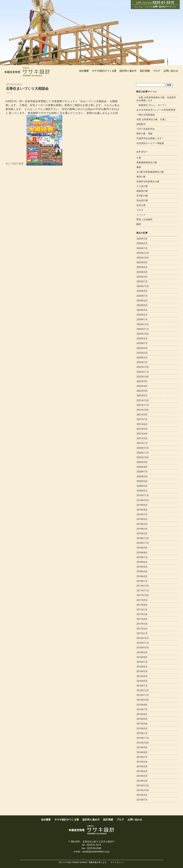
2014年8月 (142, 752)
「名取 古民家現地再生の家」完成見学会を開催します (156, 99)
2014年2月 (142, 781)
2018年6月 (142, 562)
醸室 (139, 224)
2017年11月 (143, 591)
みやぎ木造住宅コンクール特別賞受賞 (156, 110)
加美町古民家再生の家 (148, 181)
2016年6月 (142, 667)
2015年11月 (143, 695)
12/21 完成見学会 (146, 129)
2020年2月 (142, 491)
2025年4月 (142, 272)
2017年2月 (142, 629)
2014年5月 (142, 767)
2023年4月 (142, 348)
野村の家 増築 (144, 134)
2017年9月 (142, 600)
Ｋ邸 (139, 158)
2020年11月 (143, 453)
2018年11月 (143, 543)
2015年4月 (142, 724)
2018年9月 (142, 548)
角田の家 (141, 177)
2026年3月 (142, 239)
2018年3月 (142, 576)
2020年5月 (142, 477)
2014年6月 (142, 762)
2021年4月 (142, 434)
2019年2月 (142, 534)
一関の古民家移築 (146, 115)
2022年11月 (143, 372)
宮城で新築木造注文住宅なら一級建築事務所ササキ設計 (27, 72)
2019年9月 (142, 505)
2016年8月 (142, 657)
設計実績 (145, 71)
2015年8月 (142, 705)
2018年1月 (142, 581)
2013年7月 (142, 800)
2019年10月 (143, 500)
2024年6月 (142, 301)
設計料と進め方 (128, 71)
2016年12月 (143, 638)
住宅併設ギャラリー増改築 (150, 143)
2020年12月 (143, 448)
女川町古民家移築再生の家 (150, 172)
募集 (139, 167)
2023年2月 (142, 358)
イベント (141, 215)
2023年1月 (142, 362)
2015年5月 (142, 719)
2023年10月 (143, 334)
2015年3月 (142, 729)
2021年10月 (143, 410)
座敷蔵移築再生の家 (147, 162)
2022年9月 (142, 381)
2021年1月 (142, 443)
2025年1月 (142, 282)
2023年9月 (142, 339)
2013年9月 (142, 795)
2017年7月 (142, 610)
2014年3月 (142, 776)
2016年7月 (142, 662)
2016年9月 (142, 652)
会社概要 (84, 71)
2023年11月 (143, 329)
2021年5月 (142, 429)
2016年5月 (142, 671)
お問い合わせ (171, 71)
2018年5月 (142, 567)
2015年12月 (143, 690)
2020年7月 (142, 472)
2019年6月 (142, 519)
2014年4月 (142, 771)
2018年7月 (142, 557)
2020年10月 (143, 457)
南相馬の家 (142, 191)
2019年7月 (142, 514)
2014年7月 (142, 757)
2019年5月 (142, 524)
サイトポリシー (117, 862)
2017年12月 (143, 586)
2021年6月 (142, 424)
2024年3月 (142, 315)
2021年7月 (142, 419)
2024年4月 (142, 310)
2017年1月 (142, 633)
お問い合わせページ (162, 7)
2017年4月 (142, 619)
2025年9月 (142, 262)
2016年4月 (142, 676)
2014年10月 (143, 743)
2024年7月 (142, 296)
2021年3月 (142, 438)
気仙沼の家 (142, 200)
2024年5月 (142, 305)
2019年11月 (143, 495)
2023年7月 (142, 343)
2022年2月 (142, 396)
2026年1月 (142, 248)
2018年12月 (143, 538)
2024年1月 (142, 319)
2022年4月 (142, 386)
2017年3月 (142, 624)
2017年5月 (142, 614)
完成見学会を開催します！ (150, 138)
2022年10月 (143, 377)
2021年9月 (142, 415)
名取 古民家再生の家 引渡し (152, 119)
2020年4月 (142, 481)
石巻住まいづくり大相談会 (30, 88)
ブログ (156, 71)
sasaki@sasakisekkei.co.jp (96, 852)
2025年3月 (142, 277)
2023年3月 (142, 353)
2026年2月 (142, 243)
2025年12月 (143, 253)
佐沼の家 (141, 205)
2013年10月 (143, 790)
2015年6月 (142, 714)
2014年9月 (142, 747)
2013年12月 (143, 786)
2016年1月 (142, 686)
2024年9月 (142, 291)
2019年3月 (142, 529)
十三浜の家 (142, 186)
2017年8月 (142, 605)
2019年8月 (142, 510)
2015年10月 (143, 700)
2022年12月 (143, 367)
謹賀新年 (141, 124)
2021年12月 (143, 400)
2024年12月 (143, 286)
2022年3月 (142, 391)
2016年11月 (143, 643)
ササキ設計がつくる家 (104, 71)
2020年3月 (142, 486)
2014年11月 (143, 738)
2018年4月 (142, 571)
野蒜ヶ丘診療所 (144, 219)
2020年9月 (142, 462)
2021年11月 (143, 405)
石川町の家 (142, 196)
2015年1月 (142, 733)
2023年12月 (143, 324)
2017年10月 (143, 595)
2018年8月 (142, 553)
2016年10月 (143, 648)
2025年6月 (142, 267)
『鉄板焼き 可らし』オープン (152, 105)
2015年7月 (142, 709)
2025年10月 (143, 258)
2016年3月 (142, 681)
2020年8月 (142, 467)
